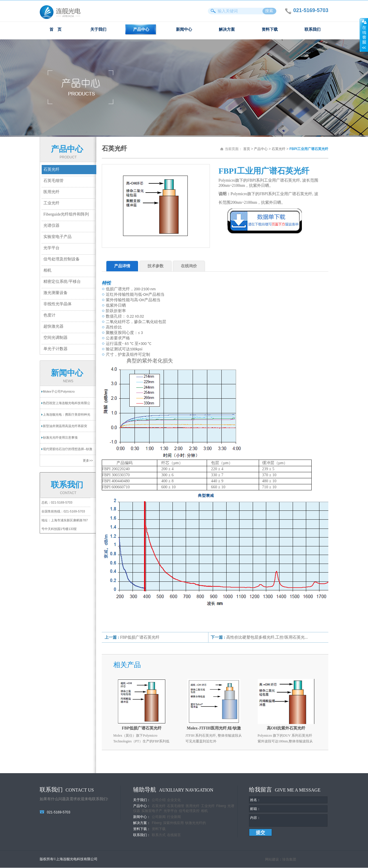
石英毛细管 (53, 181)
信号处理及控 (189, 811)
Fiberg (221, 806)
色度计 (49, 315)
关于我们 (98, 29)
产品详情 (122, 266)
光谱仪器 (51, 225)
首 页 (55, 29)
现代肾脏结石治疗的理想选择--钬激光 (68, 451)
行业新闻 (174, 817)
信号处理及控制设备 (62, 259)
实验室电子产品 (57, 237)
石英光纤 (51, 169)
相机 (47, 270)
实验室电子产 (152, 811)
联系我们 (313, 29)
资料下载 (270, 29)
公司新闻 (159, 817)
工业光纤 (51, 203)
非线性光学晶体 (57, 304)
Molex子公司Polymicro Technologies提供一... (59, 393)
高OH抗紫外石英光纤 (286, 728)
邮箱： (255, 809)
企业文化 (174, 800)
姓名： (255, 800)
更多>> (88, 460)
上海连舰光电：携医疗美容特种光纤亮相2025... (67, 416)
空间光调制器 (55, 338)
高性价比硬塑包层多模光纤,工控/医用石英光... (267, 637)
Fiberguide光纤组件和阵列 (66, 214)
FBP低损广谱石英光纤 (140, 637)
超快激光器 (53, 326)
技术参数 (156, 266)
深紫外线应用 (173, 823)
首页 (247, 149)
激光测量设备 (55, 293)
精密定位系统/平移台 (62, 282)
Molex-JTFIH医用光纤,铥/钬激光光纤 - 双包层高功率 (214, 729)
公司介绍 (159, 800)
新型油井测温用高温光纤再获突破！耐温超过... (65, 428)
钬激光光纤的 (195, 823)
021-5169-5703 (62, 502)
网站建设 (272, 860)
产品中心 (141, 29)
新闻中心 (184, 29)
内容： (255, 818)
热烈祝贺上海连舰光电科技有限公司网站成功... (67, 405)
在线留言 (174, 835)
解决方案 (227, 29)
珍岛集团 (289, 860)
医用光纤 (51, 192)
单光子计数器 (55, 349)
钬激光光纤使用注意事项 (60, 437)
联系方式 (159, 835)
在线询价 (189, 266)
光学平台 (51, 248)
